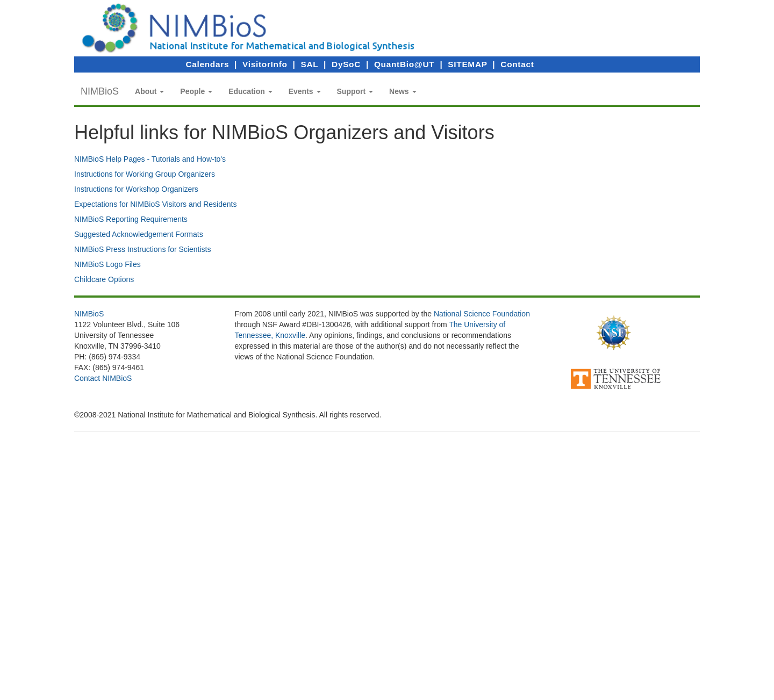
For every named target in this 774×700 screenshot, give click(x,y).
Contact (517, 64)
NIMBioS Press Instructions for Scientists (142, 249)
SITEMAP (467, 64)
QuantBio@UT (404, 64)
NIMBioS (100, 91)
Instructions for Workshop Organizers (136, 189)
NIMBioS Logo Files (107, 264)
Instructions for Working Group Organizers (145, 174)
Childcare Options (104, 279)
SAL (310, 64)
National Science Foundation (482, 314)
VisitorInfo (265, 64)
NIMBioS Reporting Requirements (131, 219)
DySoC (346, 64)
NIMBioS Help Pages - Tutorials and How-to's (150, 159)
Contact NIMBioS (103, 378)
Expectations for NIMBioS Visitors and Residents (155, 204)
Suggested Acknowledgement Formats (139, 234)
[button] (149, 91)
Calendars (207, 64)
